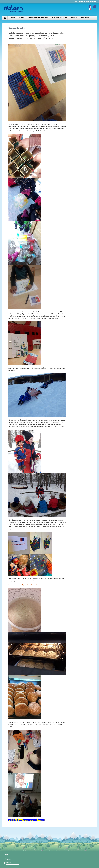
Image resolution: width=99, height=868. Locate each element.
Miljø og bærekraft (59, 18)
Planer (21, 18)
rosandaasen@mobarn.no (12, 864)
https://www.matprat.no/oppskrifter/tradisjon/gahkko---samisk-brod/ (28, 585)
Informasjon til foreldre (38, 18)
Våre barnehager (91, 1)
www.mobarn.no (79, 1)
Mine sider (85, 18)
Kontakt (74, 18)
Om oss (12, 18)
